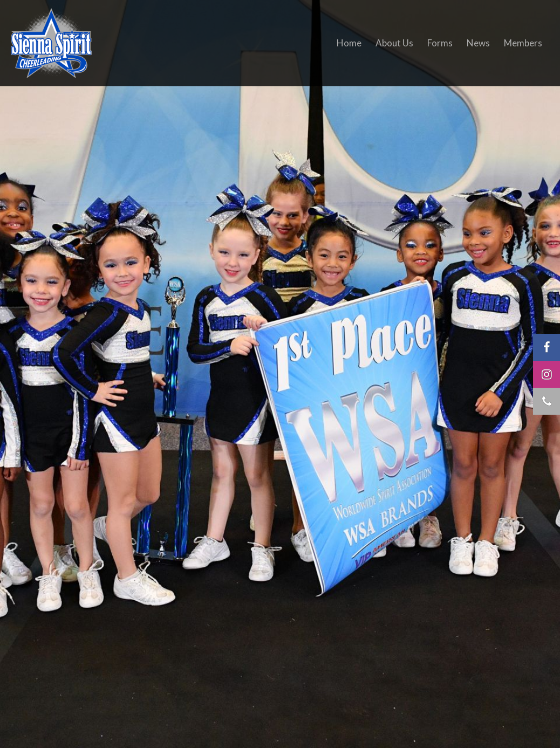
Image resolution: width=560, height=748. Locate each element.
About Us (394, 43)
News (478, 43)
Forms (440, 43)
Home (349, 43)
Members (523, 43)
